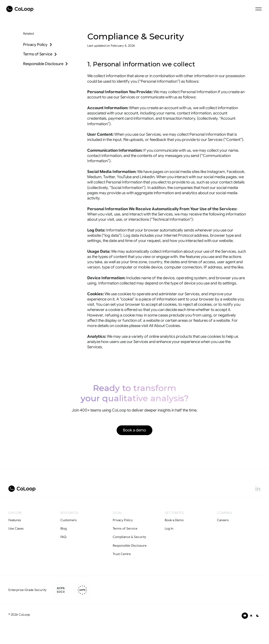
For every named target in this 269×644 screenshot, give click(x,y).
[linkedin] (258, 489)
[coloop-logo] (20, 9)
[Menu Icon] (258, 9)
